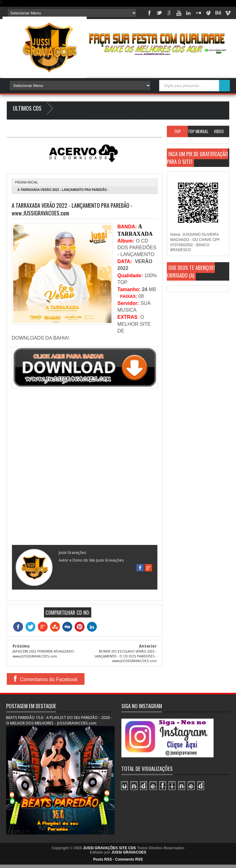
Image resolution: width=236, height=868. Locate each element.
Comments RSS (129, 859)
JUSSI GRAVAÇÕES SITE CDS (109, 848)
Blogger (142, 117)
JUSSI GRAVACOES (129, 852)
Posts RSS (102, 859)
